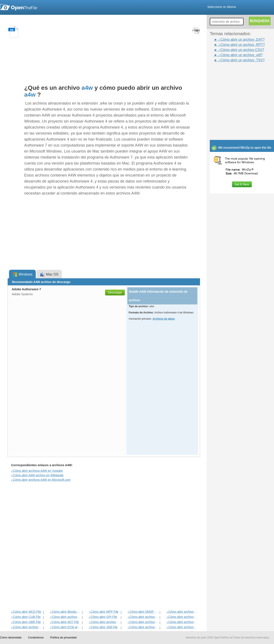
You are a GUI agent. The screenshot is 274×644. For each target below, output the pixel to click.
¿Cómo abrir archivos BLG (182, 627)
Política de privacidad (63, 637)
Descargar (115, 292)
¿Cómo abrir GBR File (26, 622)
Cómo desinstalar (11, 637)
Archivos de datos (164, 319)
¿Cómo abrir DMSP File (143, 612)
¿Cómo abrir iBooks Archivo (65, 612)
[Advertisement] (235, 72)
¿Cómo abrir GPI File (103, 617)
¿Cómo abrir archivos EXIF (27, 627)
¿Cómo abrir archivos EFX (182, 622)
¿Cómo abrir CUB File (26, 617)
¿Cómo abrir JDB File (103, 627)
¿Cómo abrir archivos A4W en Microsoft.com (41, 480)
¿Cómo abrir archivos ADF (182, 612)
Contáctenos (36, 637)
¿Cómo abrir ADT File (64, 622)
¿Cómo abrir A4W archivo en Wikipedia (37, 475)
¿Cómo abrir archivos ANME (143, 622)
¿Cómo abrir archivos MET (65, 617)
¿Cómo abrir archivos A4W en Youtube (37, 471)
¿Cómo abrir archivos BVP (104, 622)
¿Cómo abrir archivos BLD (143, 627)
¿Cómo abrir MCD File (26, 612)
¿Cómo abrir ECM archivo (65, 627)
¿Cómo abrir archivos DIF (182, 617)
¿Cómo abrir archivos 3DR (143, 617)
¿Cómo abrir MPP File (104, 612)
